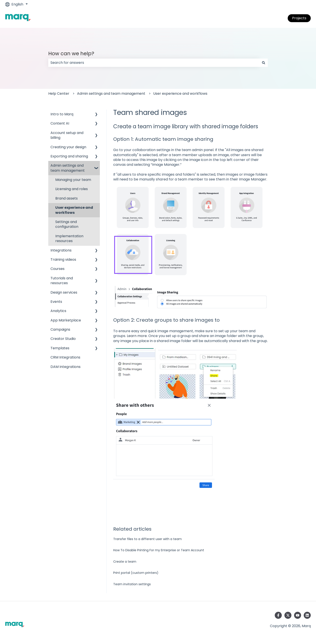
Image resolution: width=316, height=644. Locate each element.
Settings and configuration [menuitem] (67, 224)
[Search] (264, 63)
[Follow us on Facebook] (278, 615)
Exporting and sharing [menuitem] (69, 156)
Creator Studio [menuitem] (63, 339)
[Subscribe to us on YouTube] (298, 615)
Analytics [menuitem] (58, 311)
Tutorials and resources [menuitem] (62, 281)
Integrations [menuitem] (61, 250)
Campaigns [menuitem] (60, 329)
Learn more (137, 336)
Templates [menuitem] (60, 348)
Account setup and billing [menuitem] (67, 135)
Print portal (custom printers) (136, 573)
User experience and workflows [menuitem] (74, 210)
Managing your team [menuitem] (73, 180)
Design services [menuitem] (64, 292)
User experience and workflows (180, 94)
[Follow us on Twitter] (288, 615)
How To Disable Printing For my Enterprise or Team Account (159, 550)
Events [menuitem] (56, 302)
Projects (299, 18)
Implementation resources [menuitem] (69, 238)
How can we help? (71, 54)
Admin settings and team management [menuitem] (68, 168)
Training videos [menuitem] (63, 260)
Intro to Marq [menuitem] (62, 114)
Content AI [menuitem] (60, 123)
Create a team (125, 562)
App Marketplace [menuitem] (66, 320)
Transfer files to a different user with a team (147, 539)
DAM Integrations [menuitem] (66, 367)
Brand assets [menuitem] (66, 198)
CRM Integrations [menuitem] (65, 357)
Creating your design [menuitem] (68, 147)
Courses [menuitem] (57, 269)
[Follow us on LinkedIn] (307, 615)
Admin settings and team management (111, 94)
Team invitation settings (132, 584)
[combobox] (154, 63)
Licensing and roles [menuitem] (72, 189)
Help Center (59, 94)
